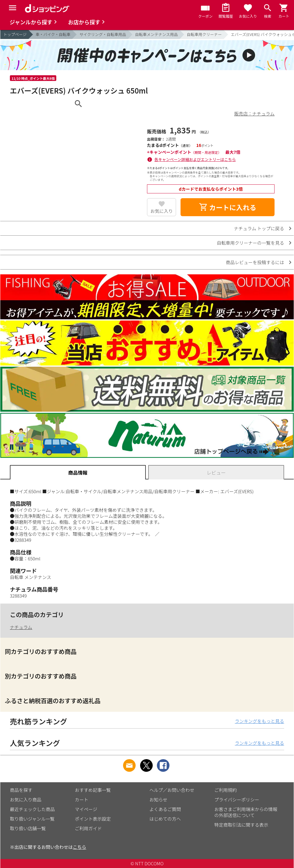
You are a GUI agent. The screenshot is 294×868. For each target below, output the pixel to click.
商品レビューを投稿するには (255, 262)
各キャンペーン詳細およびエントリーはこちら (195, 159)
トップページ (15, 34)
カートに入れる (228, 207)
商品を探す (21, 790)
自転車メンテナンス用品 (156, 34)
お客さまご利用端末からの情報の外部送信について (246, 812)
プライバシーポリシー (237, 799)
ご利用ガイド (88, 828)
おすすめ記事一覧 (93, 790)
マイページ (86, 809)
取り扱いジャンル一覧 (32, 819)
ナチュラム (21, 627)
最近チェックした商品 (32, 809)
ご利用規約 (226, 790)
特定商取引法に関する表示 (241, 825)
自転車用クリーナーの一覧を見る (250, 243)
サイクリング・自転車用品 (103, 34)
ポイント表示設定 (93, 819)
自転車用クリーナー (204, 34)
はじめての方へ (165, 819)
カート (82, 799)
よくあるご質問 (165, 809)
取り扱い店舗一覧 (28, 828)
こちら (79, 847)
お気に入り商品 (26, 799)
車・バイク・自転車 (53, 34)
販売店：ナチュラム (254, 113)
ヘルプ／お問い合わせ (172, 790)
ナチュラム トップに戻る (259, 228)
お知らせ (158, 799)
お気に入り (162, 211)
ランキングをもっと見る (259, 721)
